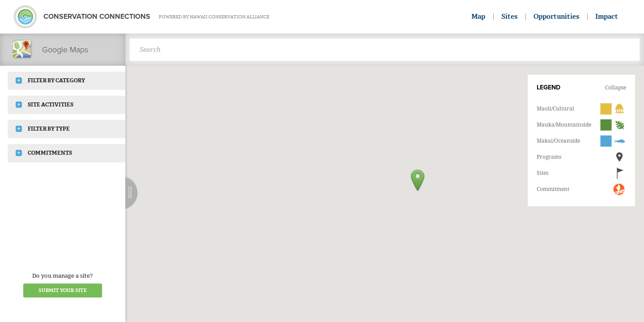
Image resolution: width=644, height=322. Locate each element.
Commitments (44, 153)
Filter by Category (50, 80)
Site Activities (44, 105)
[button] (418, 180)
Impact (607, 17)
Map (478, 17)
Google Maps (50, 49)
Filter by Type (43, 129)
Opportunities (556, 17)
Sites (509, 17)
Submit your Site (63, 290)
